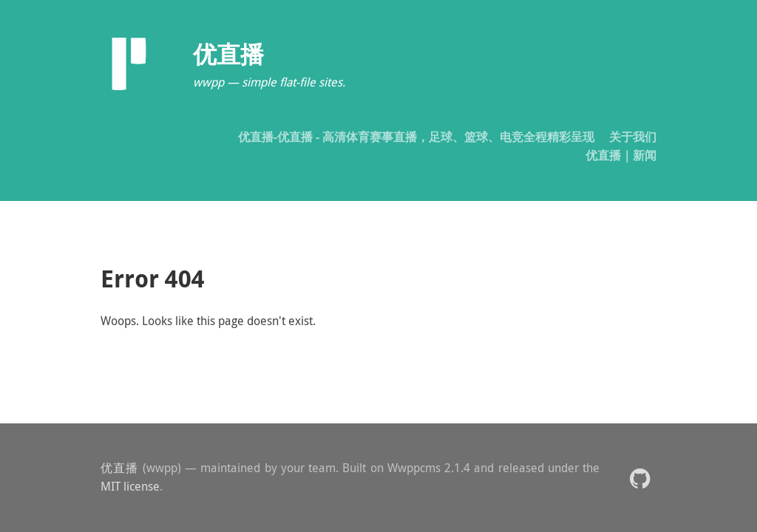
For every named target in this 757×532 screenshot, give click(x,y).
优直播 (120, 468)
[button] (640, 478)
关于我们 (633, 137)
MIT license (130, 486)
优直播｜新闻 (621, 155)
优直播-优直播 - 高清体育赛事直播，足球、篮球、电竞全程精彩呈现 (416, 137)
